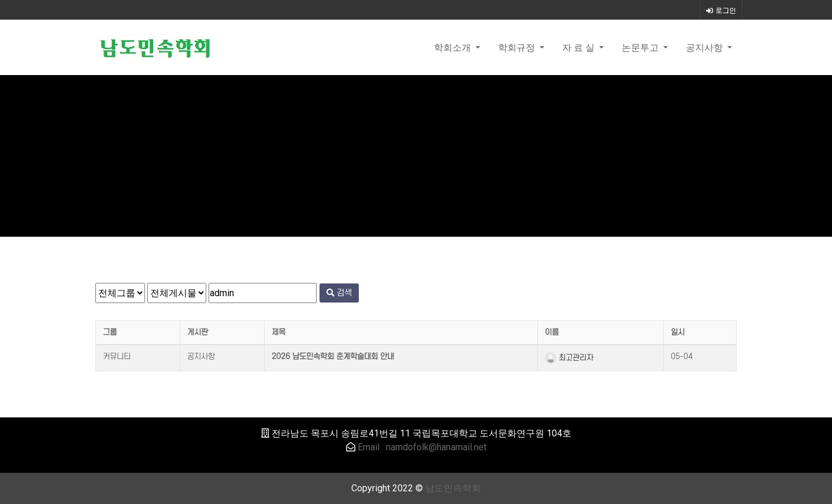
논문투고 (641, 47)
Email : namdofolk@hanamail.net (422, 447)
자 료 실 (580, 47)
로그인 (721, 10)
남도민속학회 (453, 488)
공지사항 (705, 47)
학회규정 (518, 47)
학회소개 (454, 47)
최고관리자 (569, 358)
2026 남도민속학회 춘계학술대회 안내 (333, 356)
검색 (339, 293)
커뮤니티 (117, 356)
